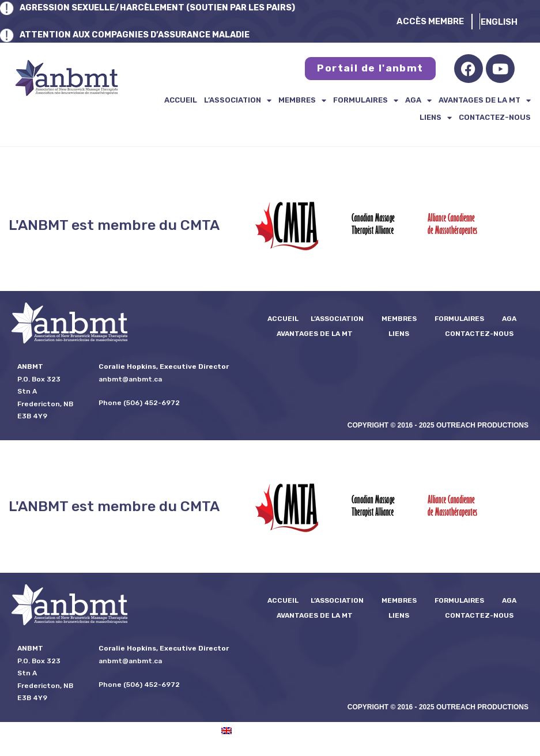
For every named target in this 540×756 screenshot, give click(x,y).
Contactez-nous (495, 117)
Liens (436, 118)
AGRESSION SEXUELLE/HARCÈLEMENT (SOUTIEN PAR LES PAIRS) (162, 7)
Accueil (181, 100)
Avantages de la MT (485, 100)
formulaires (366, 100)
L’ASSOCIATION (238, 100)
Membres (302, 100)
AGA (418, 100)
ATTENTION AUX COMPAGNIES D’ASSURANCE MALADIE (139, 35)
